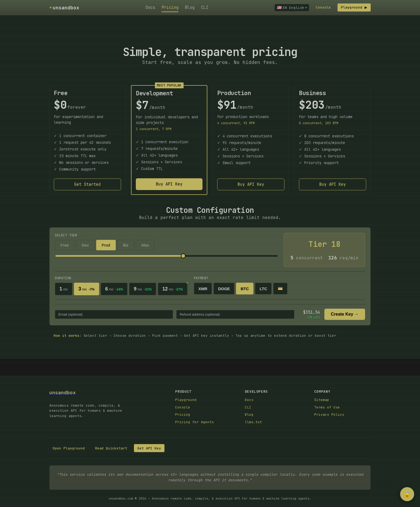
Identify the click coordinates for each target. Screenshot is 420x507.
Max (145, 245)
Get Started (87, 184)
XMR (203, 289)
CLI (204, 7)
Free (65, 245)
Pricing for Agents (194, 422)
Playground (353, 7)
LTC (263, 289)
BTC (245, 289)
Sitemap (322, 400)
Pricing (169, 7)
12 (173, 289)
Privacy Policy (329, 415)
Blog (189, 7)
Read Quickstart (111, 448)
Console (322, 7)
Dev (85, 245)
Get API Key (149, 448)
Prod (106, 245)
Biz (126, 245)
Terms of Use (327, 407)
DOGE (224, 289)
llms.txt (253, 422)
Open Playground (69, 448)
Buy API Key (169, 184)
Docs (149, 7)
